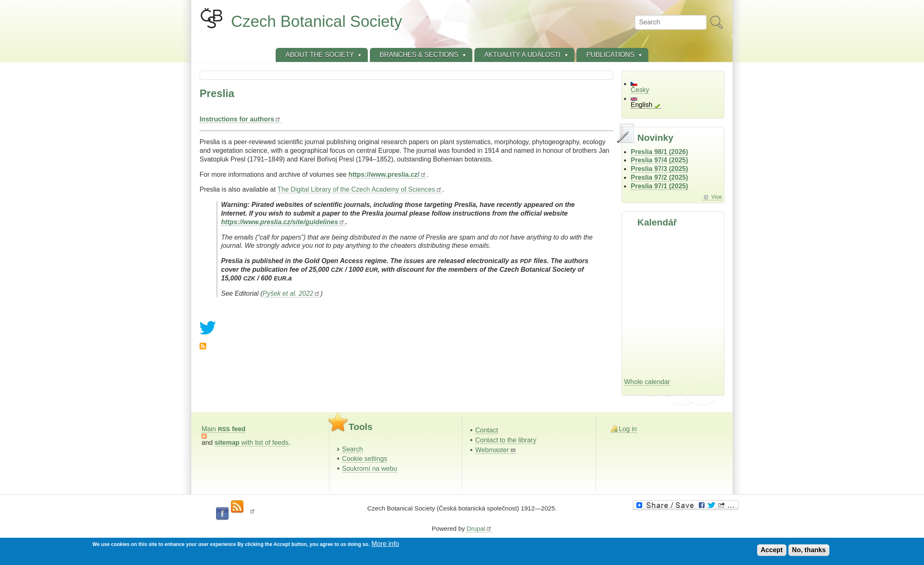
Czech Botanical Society (317, 21)
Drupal (479, 528)
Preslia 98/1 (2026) (659, 152)
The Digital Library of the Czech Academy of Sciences (360, 189)
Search (353, 449)
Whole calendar (647, 382)
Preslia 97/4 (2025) (659, 160)
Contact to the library (506, 440)
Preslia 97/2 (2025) (659, 177)
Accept (772, 550)
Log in (628, 429)
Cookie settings (365, 459)
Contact (487, 430)
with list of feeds (251, 443)
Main (224, 429)
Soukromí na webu (370, 469)
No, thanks (809, 550)
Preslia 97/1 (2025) (659, 186)
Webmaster (496, 450)
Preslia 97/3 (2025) (659, 169)
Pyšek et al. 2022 (292, 293)
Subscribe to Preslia (203, 346)
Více (717, 197)
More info (385, 544)
